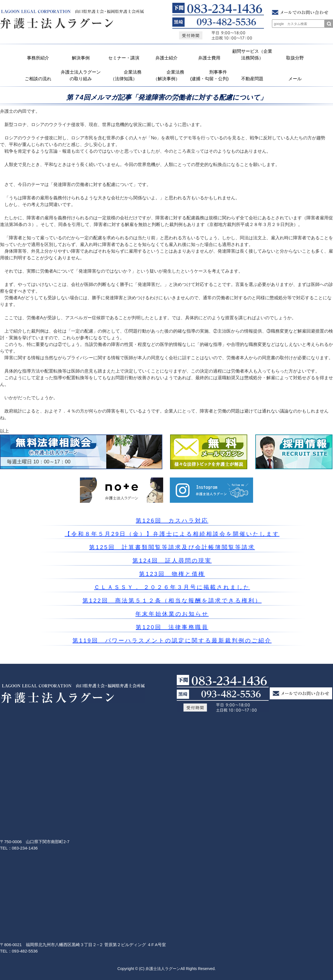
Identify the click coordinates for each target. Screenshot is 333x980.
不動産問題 (252, 79)
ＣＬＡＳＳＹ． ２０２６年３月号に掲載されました (172, 587)
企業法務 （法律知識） (125, 75)
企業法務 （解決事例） (168, 75)
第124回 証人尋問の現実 (172, 561)
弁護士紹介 (167, 58)
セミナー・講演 (124, 58)
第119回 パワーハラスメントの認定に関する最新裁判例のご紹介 (172, 640)
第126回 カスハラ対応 (172, 521)
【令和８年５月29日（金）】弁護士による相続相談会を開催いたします (172, 534)
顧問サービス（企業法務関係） (252, 55)
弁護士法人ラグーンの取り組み (81, 75)
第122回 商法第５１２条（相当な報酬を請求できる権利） (172, 600)
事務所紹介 (38, 58)
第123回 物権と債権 (172, 574)
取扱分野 (295, 58)
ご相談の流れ (38, 79)
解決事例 (81, 58)
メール (295, 79)
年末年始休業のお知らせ (172, 614)
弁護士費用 (209, 58)
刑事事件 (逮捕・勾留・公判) (210, 75)
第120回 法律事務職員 (172, 627)
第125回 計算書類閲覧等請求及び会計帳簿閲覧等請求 (172, 547)
